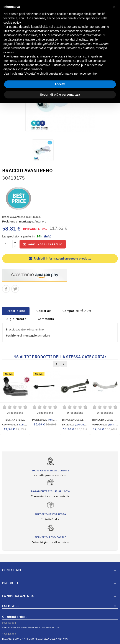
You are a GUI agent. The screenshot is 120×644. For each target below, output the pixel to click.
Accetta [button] (60, 84)
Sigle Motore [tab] (16, 319)
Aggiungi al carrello (43, 244)
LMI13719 (76, 424)
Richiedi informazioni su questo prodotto (60, 258)
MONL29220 (45, 420)
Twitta (15, 289)
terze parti (71, 27)
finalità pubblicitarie (29, 44)
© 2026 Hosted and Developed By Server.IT (60, 641)
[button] (114, 7)
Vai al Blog (111, 629)
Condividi (6, 289)
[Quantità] (7, 244)
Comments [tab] (46, 319)
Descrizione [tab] (16, 311)
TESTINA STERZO (15, 420)
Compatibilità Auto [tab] (77, 311)
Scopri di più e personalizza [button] (60, 95)
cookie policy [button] (12, 23)
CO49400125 (16, 424)
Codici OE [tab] (44, 311)
